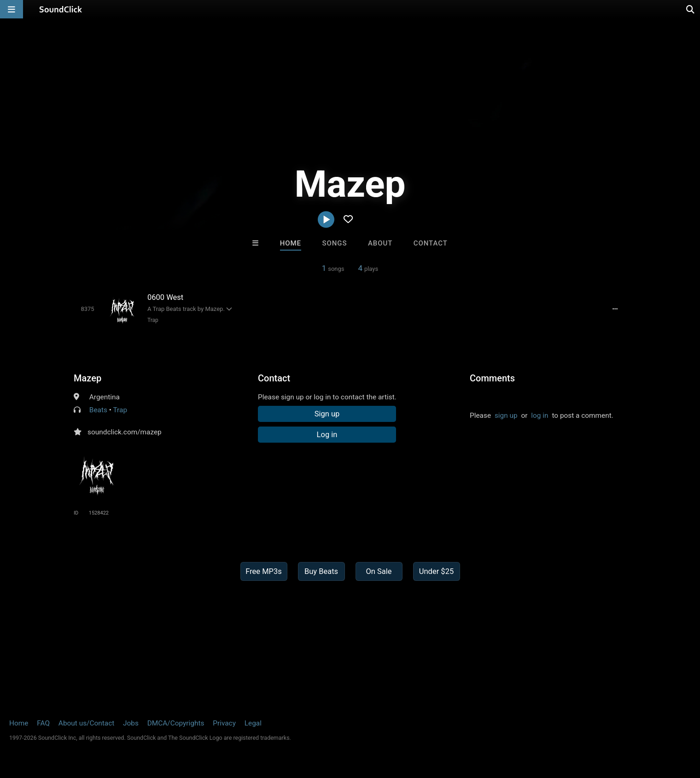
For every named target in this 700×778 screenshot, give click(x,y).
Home (291, 243)
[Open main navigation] (12, 9)
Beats (98, 410)
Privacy (224, 723)
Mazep (87, 378)
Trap (153, 320)
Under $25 (436, 571)
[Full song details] (615, 309)
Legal (253, 723)
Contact (431, 243)
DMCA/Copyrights (176, 723)
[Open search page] (691, 9)
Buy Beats (321, 571)
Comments (492, 378)
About (380, 243)
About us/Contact (86, 723)
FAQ (43, 723)
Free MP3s (264, 571)
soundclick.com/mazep (125, 432)
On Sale (379, 571)
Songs (335, 243)
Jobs (131, 723)
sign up (506, 415)
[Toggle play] (87, 309)
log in (540, 415)
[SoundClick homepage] (61, 9)
